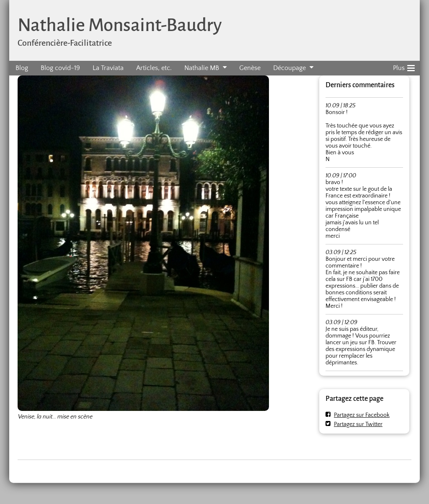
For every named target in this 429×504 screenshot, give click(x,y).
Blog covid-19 (60, 68)
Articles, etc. (154, 68)
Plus (404, 67)
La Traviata (108, 68)
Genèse (250, 68)
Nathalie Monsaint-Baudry (120, 25)
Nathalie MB (202, 68)
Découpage (289, 68)
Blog (22, 68)
